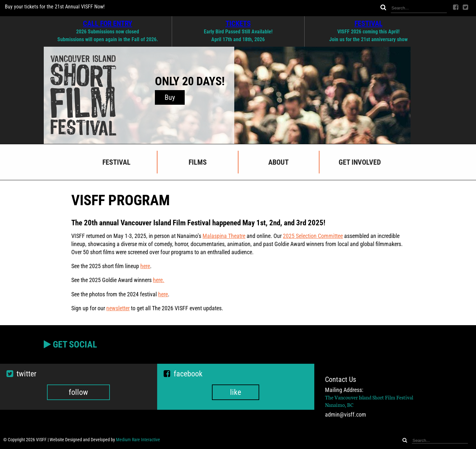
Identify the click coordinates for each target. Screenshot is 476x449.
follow (78, 392)
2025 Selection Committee (313, 236)
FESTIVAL (369, 23)
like (236, 392)
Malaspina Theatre (224, 236)
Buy (170, 97)
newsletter (118, 308)
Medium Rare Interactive (138, 440)
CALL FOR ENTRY (108, 23)
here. (159, 280)
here (145, 266)
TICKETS (238, 23)
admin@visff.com (346, 415)
